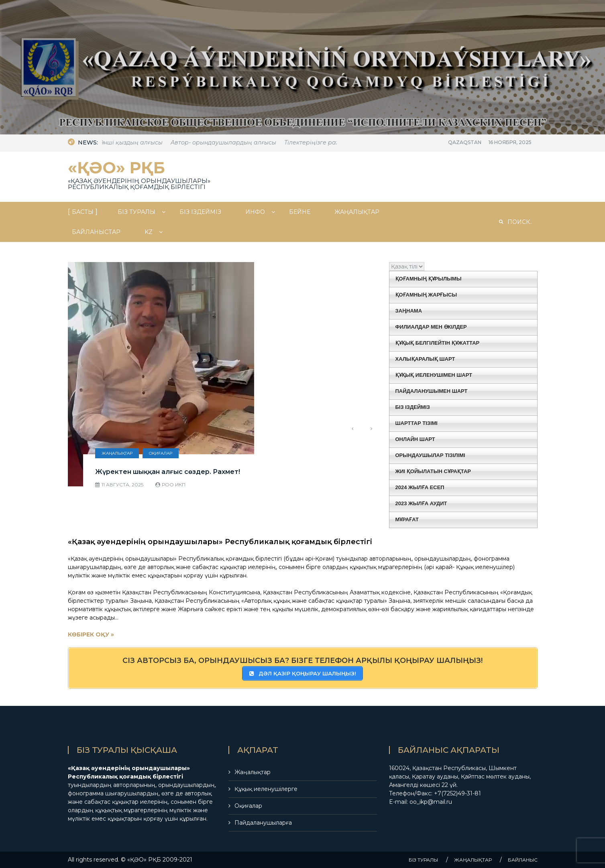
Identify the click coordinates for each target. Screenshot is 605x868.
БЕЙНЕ (300, 212)
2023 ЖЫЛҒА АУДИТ (421, 503)
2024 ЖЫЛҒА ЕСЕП (420, 487)
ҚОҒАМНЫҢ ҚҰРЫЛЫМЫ (429, 279)
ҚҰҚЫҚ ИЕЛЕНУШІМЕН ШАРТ (434, 375)
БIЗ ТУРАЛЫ (136, 212)
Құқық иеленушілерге (266, 789)
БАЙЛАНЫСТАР (96, 232)
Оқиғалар (161, 453)
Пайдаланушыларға (263, 823)
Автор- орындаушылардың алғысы (229, 142)
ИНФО (255, 212)
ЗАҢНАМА (409, 311)
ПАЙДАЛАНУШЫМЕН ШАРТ (432, 391)
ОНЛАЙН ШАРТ (415, 439)
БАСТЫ (83, 212)
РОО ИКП (174, 485)
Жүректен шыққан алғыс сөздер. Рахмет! (168, 472)
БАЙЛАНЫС (523, 860)
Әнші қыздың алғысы (136, 142)
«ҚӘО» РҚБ (116, 168)
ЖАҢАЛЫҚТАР (357, 212)
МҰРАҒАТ (407, 519)
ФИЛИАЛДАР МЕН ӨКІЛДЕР (431, 327)
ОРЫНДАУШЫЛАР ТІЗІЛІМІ (430, 455)
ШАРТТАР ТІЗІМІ (417, 423)
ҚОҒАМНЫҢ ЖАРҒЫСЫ (426, 295)
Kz (149, 232)
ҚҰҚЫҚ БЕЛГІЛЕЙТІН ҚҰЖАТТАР (438, 343)
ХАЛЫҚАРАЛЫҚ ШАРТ (425, 359)
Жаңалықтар (117, 453)
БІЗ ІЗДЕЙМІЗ (200, 212)
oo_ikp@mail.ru (431, 802)
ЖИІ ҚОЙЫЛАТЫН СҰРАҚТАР (433, 471)
